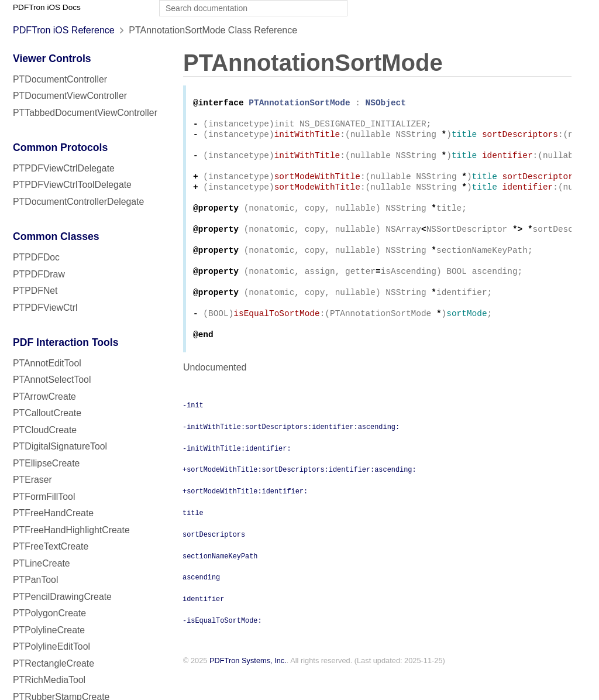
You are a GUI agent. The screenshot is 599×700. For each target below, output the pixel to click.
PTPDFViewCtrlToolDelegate (72, 185)
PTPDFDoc (36, 257)
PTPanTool (35, 580)
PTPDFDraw (39, 274)
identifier (203, 625)
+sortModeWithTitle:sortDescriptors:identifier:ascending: (299, 496)
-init (193, 431)
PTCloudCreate (45, 430)
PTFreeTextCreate (51, 546)
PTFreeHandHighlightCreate (71, 530)
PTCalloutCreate (47, 413)
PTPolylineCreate (49, 630)
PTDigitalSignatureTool (60, 446)
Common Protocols (60, 147)
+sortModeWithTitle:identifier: (245, 517)
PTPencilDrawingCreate (62, 597)
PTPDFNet (35, 291)
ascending (201, 603)
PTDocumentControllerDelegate (78, 202)
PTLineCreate (42, 563)
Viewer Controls (52, 59)
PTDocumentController (60, 79)
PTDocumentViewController (70, 96)
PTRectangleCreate (54, 663)
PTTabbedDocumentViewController (85, 113)
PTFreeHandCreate (53, 513)
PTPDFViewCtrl (45, 308)
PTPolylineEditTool (51, 646)
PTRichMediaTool (49, 680)
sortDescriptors (214, 561)
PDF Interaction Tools (66, 342)
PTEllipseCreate (46, 463)
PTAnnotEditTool (47, 363)
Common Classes (56, 236)
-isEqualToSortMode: (222, 647)
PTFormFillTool (44, 497)
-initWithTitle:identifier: (237, 475)
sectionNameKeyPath (220, 582)
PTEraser (32, 480)
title (193, 539)
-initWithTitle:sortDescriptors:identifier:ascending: (291, 453)
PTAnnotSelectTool (52, 380)
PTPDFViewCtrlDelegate (64, 168)
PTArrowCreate (44, 397)
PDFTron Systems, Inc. (248, 687)
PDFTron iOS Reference (64, 30)
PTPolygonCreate (49, 613)
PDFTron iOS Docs (47, 7)
